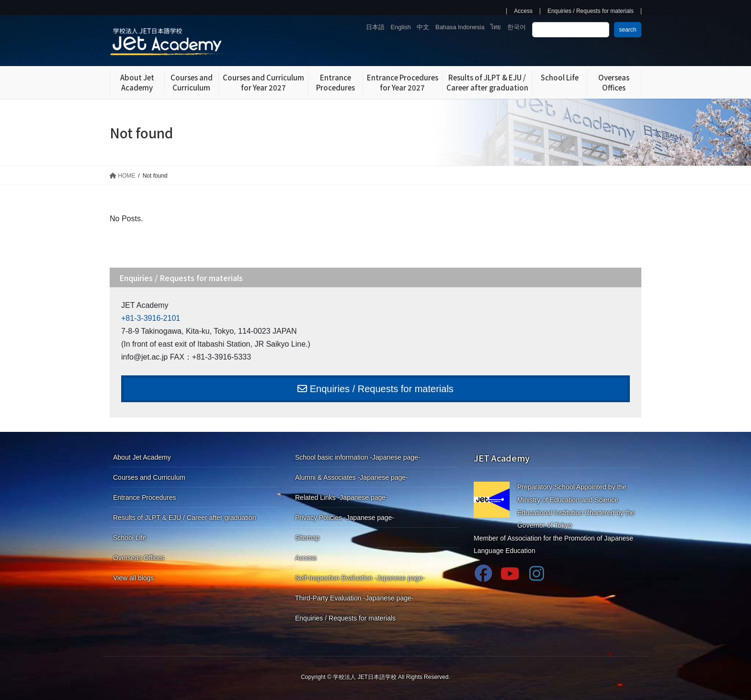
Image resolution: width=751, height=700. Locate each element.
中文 (423, 27)
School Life (130, 538)
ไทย (496, 27)
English (401, 27)
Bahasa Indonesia (460, 27)
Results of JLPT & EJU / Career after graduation (185, 518)
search (627, 30)
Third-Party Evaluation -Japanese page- (354, 598)
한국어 (517, 27)
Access (523, 11)
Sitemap (307, 538)
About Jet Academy (142, 457)
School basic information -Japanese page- (358, 457)
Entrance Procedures (145, 497)
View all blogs (133, 578)
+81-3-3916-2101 (151, 318)
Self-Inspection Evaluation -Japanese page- (360, 578)
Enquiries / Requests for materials (591, 11)
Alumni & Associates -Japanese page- (352, 477)
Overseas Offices (139, 558)
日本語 (375, 27)
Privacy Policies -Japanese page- (345, 518)
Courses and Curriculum (149, 477)
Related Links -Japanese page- (341, 497)
